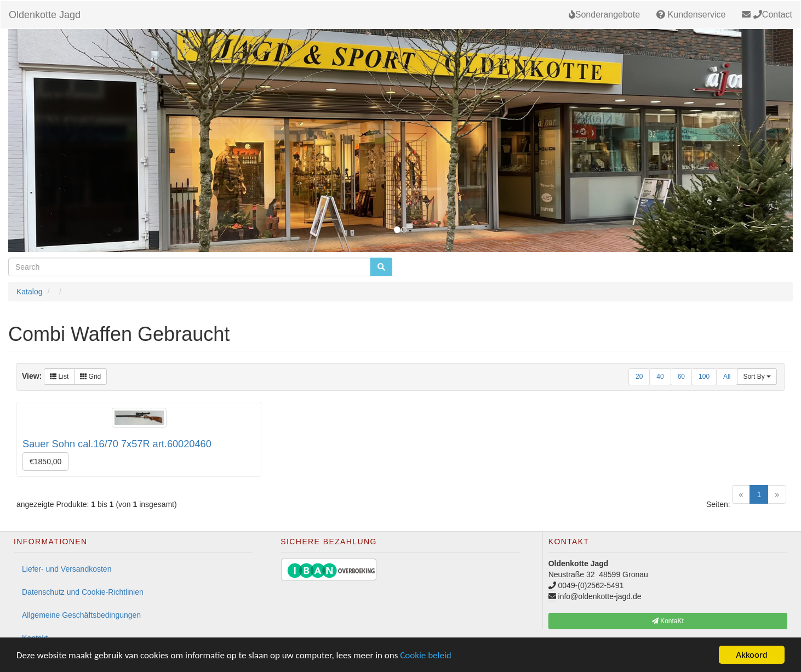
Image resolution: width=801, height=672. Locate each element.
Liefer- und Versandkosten (67, 569)
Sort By (757, 377)
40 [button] (660, 377)
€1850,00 (45, 462)
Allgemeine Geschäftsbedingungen (81, 615)
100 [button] (704, 377)
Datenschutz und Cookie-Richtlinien (83, 592)
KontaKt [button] (668, 621)
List (59, 377)
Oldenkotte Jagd (45, 15)
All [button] (727, 377)
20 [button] (639, 377)
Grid (90, 377)
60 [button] (681, 377)
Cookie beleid (426, 655)
